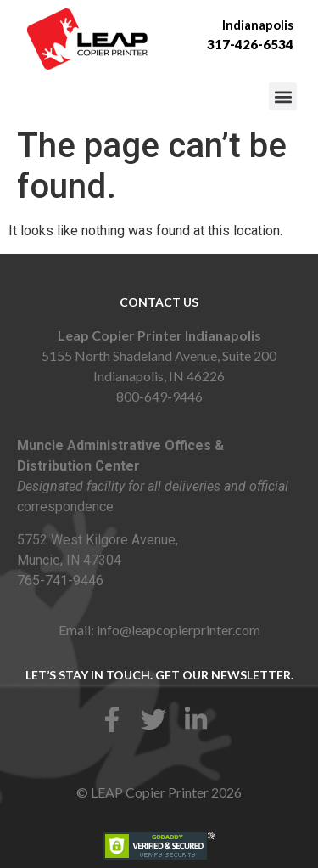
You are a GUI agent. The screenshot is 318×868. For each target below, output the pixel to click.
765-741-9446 (60, 581)
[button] (283, 96)
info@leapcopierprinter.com (179, 630)
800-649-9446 (159, 396)
